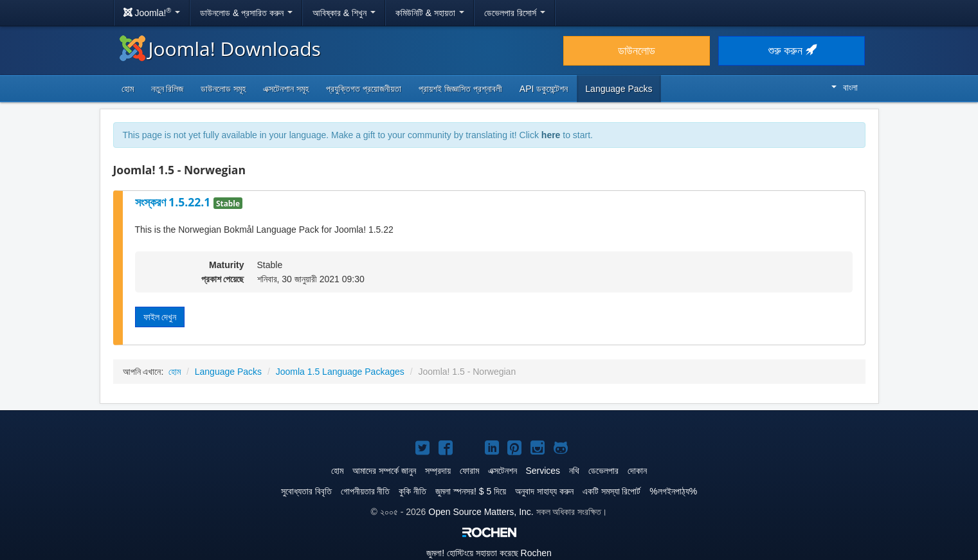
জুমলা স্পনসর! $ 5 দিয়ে (471, 491)
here (551, 135)
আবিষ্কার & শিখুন (344, 13)
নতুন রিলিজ (168, 89)
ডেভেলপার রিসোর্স (515, 13)
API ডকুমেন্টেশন (544, 89)
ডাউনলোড (637, 51)
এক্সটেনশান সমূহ (286, 89)
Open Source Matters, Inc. (481, 512)
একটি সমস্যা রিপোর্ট (612, 491)
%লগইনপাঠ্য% (673, 491)
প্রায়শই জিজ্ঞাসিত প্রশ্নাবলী (460, 89)
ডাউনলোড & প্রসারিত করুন (246, 13)
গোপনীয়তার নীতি (366, 491)
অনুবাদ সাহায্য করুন (544, 491)
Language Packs (619, 89)
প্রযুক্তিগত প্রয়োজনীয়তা (364, 89)
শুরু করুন (792, 51)
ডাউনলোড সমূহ (223, 89)
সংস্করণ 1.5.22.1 (175, 202)
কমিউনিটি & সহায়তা (430, 13)
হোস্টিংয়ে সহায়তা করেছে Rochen (489, 553)
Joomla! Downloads (220, 49)
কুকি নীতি (412, 491)
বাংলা (845, 87)
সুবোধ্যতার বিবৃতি (306, 491)
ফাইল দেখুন (160, 317)
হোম (128, 89)
